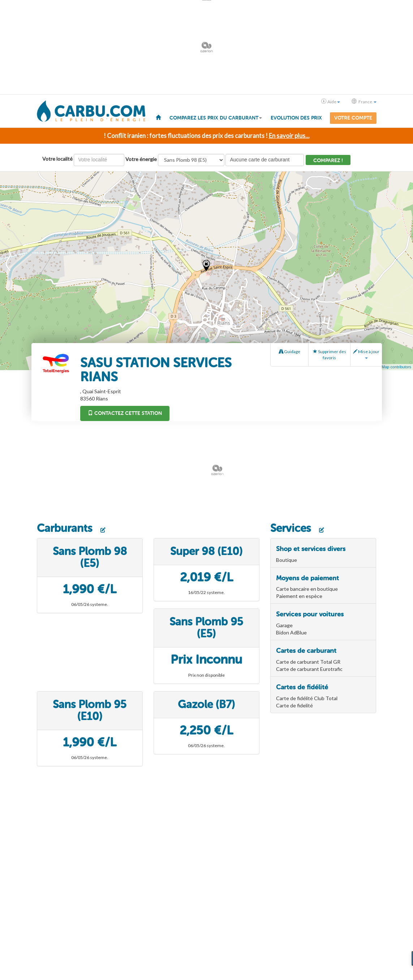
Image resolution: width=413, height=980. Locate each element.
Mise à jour (366, 354)
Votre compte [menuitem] (353, 118)
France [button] (364, 101)
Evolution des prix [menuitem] (296, 118)
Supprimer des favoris (330, 355)
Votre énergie (141, 159)
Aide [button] (331, 101)
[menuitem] (158, 117)
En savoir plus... (289, 136)
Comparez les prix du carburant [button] (216, 118)
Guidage (290, 352)
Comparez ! (328, 161)
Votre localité (57, 159)
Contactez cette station (125, 413)
